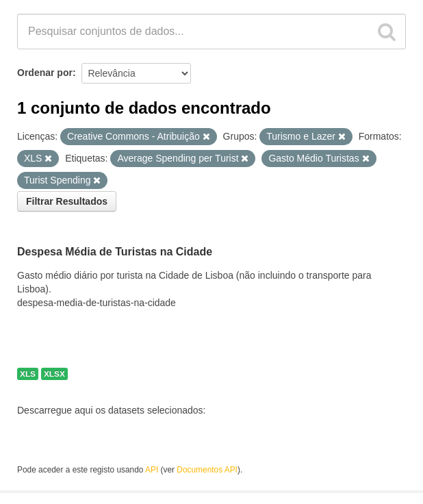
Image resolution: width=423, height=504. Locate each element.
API (152, 470)
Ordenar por (45, 73)
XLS (28, 374)
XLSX (54, 374)
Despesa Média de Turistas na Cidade (115, 252)
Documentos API (207, 470)
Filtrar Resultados (67, 201)
